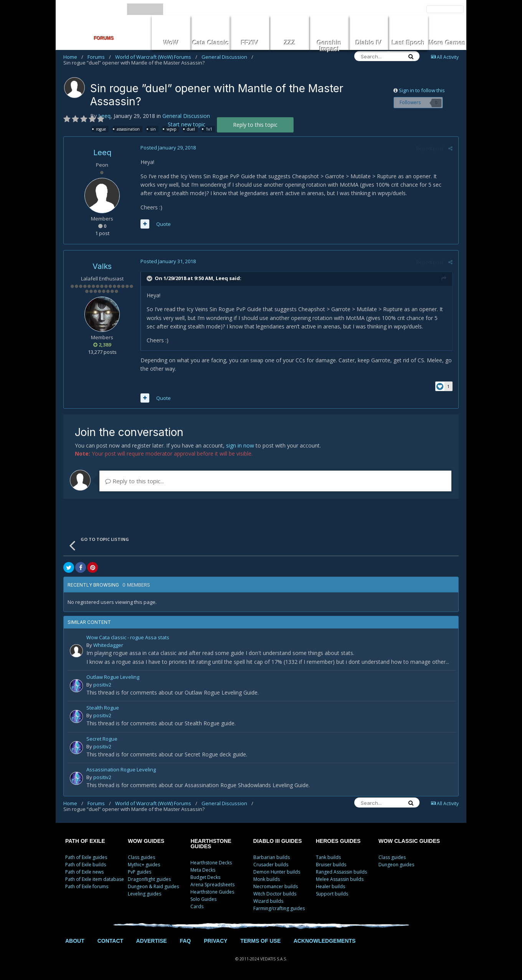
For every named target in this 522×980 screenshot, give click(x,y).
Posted (168, 148)
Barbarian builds (272, 857)
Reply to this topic (255, 125)
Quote (164, 224)
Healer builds (330, 886)
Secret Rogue (102, 739)
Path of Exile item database (95, 879)
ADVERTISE (151, 941)
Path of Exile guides (86, 857)
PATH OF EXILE (85, 841)
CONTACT (110, 941)
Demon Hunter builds (277, 872)
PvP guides (140, 872)
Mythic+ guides (144, 865)
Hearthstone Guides (212, 892)
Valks (102, 266)
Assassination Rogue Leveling (121, 770)
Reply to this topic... (135, 481)
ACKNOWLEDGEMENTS (325, 941)
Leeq (104, 116)
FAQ (185, 941)
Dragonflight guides (149, 879)
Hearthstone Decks (211, 863)
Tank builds (328, 857)
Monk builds (267, 879)
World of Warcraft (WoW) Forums (156, 57)
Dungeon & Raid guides (153, 886)
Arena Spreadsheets (212, 885)
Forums (99, 57)
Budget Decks (205, 877)
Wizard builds (268, 901)
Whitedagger (108, 645)
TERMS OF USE (260, 941)
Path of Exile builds (86, 865)
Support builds (332, 894)
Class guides (141, 857)
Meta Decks (203, 870)
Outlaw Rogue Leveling (113, 677)
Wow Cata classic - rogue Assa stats (128, 638)
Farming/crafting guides (279, 908)
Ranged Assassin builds (341, 872)
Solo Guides (203, 899)
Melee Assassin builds (340, 879)
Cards (197, 906)
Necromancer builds (276, 886)
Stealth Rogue (103, 708)
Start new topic (187, 124)
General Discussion (227, 57)
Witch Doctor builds (275, 894)
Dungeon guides (396, 865)
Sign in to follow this (422, 90)
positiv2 (102, 685)
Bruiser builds (331, 865)
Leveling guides (145, 894)
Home (73, 57)
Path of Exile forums (87, 886)
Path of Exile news (84, 872)
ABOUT (75, 941)
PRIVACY (216, 941)
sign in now (240, 445)
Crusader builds (271, 865)
